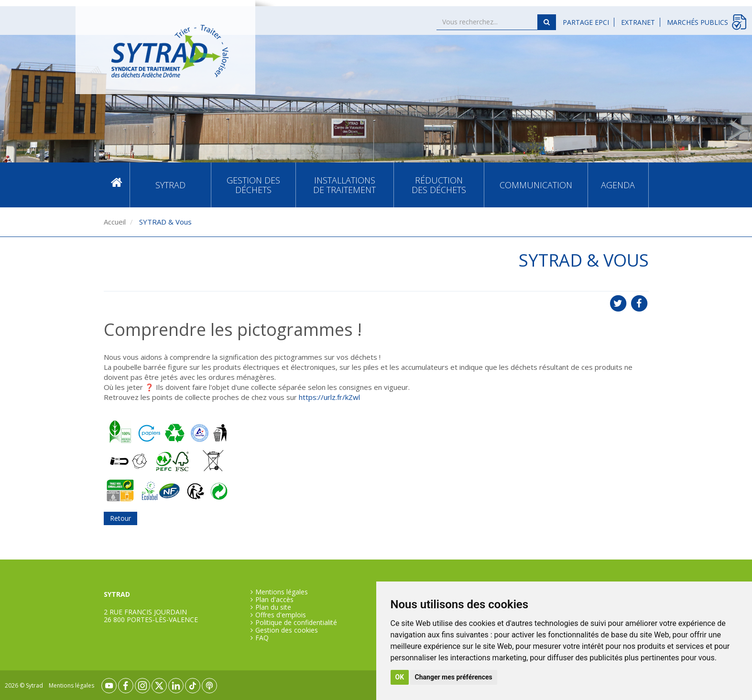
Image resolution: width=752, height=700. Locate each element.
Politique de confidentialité (296, 623)
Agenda (618, 185)
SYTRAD (170, 185)
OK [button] (400, 677)
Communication (536, 185)
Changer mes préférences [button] (454, 677)
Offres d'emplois (281, 615)
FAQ (262, 638)
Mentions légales (282, 592)
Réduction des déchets (439, 185)
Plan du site (273, 607)
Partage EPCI (586, 22)
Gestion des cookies (287, 630)
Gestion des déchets (253, 185)
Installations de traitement (344, 185)
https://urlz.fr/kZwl (329, 397)
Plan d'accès (274, 600)
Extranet (638, 22)
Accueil (117, 185)
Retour (120, 518)
